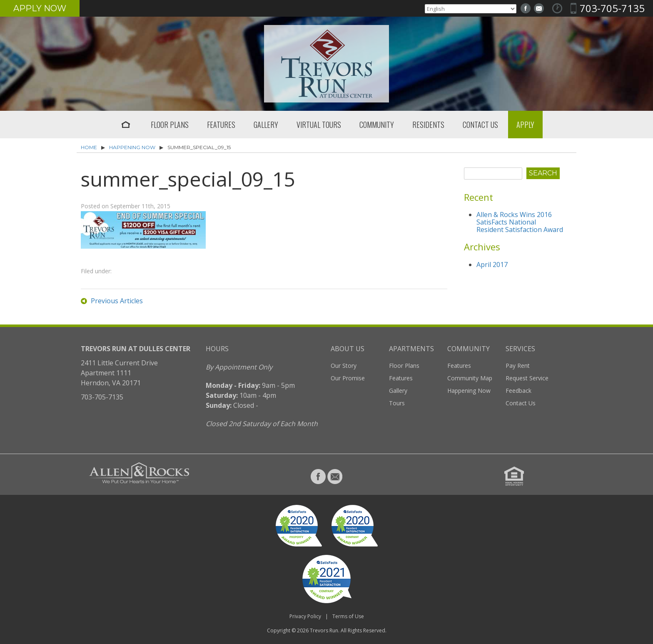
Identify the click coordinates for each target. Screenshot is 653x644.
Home (126, 125)
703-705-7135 (612, 8)
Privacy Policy (305, 616)
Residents (428, 125)
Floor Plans (170, 125)
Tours (397, 403)
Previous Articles (117, 301)
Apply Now (40, 8)
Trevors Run (324, 630)
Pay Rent (518, 366)
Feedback (518, 391)
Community (377, 125)
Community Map (470, 378)
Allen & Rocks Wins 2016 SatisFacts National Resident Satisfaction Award (520, 222)
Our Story (344, 366)
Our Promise (348, 378)
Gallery (266, 125)
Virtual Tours (319, 125)
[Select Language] (471, 9)
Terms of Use (348, 616)
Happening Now (132, 147)
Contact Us (480, 125)
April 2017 (492, 265)
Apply (525, 125)
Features (221, 125)
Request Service (527, 378)
